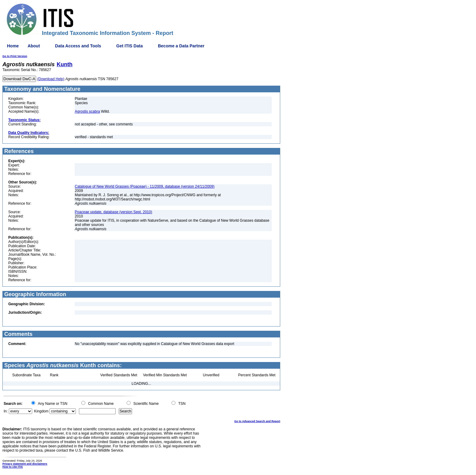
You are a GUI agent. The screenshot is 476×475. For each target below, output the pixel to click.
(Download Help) (51, 79)
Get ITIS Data (129, 46)
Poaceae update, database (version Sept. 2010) (113, 212)
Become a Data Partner (181, 46)
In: (6, 411)
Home (13, 46)
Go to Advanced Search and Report (257, 421)
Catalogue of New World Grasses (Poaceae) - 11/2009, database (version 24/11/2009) (144, 186)
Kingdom (41, 411)
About (34, 46)
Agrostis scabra (87, 111)
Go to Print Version (15, 56)
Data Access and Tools (78, 46)
